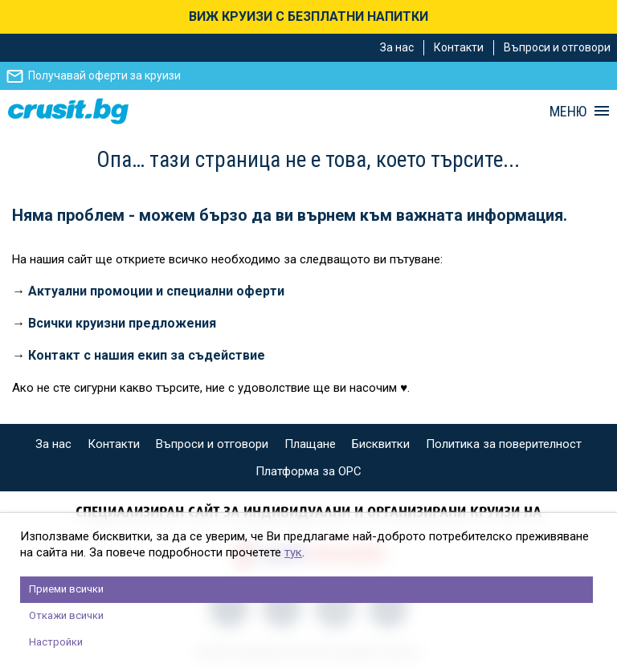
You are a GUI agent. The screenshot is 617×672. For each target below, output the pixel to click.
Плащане (310, 444)
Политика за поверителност (504, 444)
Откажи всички (66, 615)
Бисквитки (381, 444)
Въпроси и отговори (557, 47)
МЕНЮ (568, 112)
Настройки (56, 642)
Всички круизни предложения (122, 323)
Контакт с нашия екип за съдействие (147, 355)
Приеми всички (66, 589)
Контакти (459, 47)
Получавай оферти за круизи (104, 75)
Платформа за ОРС (308, 471)
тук (293, 552)
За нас (397, 47)
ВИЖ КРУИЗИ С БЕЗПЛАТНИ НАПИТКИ (308, 16)
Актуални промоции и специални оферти (156, 291)
